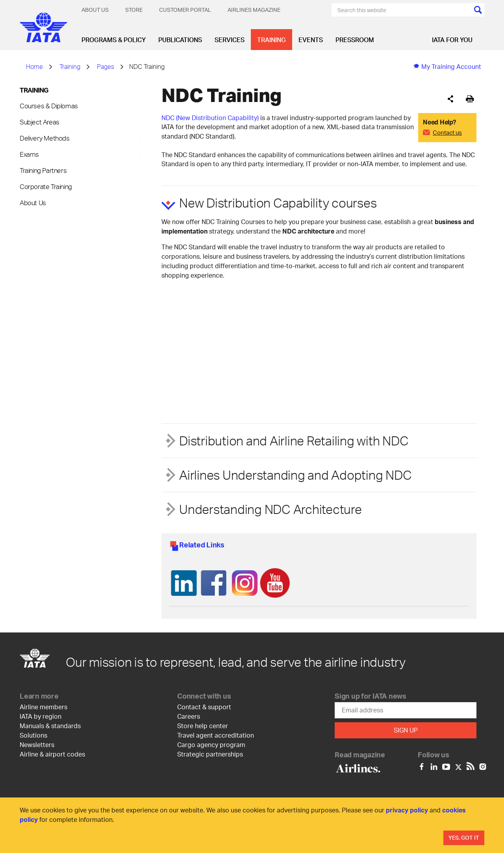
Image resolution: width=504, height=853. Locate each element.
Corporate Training (46, 186)
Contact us (447, 132)
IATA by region (41, 716)
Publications (180, 40)
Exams (29, 154)
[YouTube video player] (220, 325)
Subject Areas (40, 122)
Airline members (44, 707)
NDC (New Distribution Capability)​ (210, 118)
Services (230, 40)
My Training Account (447, 66)
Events (311, 40)
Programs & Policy (114, 40)
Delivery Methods (45, 138)
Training (271, 40)
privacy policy (407, 810)
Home (34, 66)
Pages (106, 66)
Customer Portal (185, 10)
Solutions (33, 735)
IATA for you (452, 40)
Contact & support (204, 707)
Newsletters (37, 745)
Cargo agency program (211, 745)
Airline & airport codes (52, 754)
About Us (95, 10)
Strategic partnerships (210, 754)
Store (134, 10)
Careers (189, 716)
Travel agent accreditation (216, 735)
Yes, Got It (464, 837)
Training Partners (43, 170)
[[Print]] (470, 99)
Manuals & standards (50, 726)
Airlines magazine (254, 10)
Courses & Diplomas (49, 106)
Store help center (203, 726)
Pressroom (355, 40)
